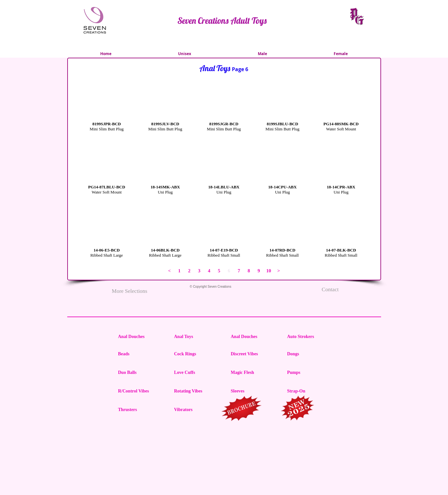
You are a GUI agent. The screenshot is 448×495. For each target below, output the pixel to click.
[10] (269, 271)
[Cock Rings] (197, 354)
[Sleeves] (254, 391)
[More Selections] (130, 291)
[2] (189, 271)
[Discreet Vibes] (254, 354)
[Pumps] (310, 373)
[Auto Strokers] (310, 337)
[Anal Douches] (141, 337)
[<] (170, 271)
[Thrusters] (141, 410)
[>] (279, 271)
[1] (179, 271)
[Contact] (330, 290)
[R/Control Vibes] (141, 391)
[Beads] (141, 354)
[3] (199, 271)
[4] (209, 271)
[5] (219, 271)
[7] (239, 271)
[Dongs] (310, 354)
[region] (242, 410)
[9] (259, 271)
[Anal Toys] (197, 337)
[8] (249, 271)
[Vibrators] (197, 410)
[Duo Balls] (141, 373)
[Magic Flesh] (254, 373)
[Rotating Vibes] (197, 391)
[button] (107, 115)
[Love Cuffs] (197, 373)
